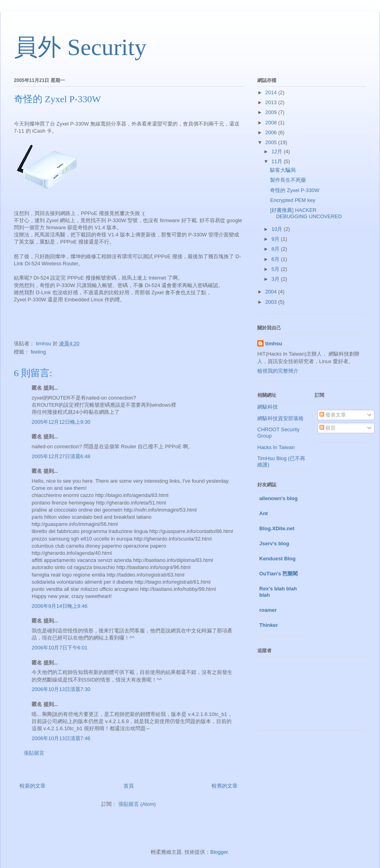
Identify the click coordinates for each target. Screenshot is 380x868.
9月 (276, 239)
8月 (276, 249)
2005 (272, 142)
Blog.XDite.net (277, 528)
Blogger (219, 852)
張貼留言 (34, 753)
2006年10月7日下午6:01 (60, 648)
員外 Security (80, 47)
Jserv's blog (274, 543)
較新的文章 (33, 786)
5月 (276, 269)
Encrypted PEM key (293, 200)
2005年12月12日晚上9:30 (61, 422)
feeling (38, 352)
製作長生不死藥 (288, 180)
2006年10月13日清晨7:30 (61, 689)
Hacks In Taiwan (276, 447)
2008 (272, 123)
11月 (278, 161)
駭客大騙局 (283, 170)
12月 (278, 151)
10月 (278, 229)
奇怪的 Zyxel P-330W (294, 190)
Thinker (269, 625)
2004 (272, 292)
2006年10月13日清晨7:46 (61, 738)
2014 (272, 92)
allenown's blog (278, 498)
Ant (264, 513)
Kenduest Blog (277, 559)
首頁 (129, 786)
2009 (272, 112)
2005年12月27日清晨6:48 (61, 456)
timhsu (274, 344)
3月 (276, 279)
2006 (272, 132)
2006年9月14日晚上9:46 (60, 606)
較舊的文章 (225, 786)
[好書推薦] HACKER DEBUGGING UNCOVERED (306, 213)
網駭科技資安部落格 (280, 418)
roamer (268, 610)
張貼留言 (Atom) (137, 804)
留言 (328, 428)
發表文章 (333, 415)
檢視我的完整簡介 (278, 371)
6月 (276, 259)
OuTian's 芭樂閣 (278, 574)
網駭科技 (268, 407)
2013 (272, 102)
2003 (272, 302)
